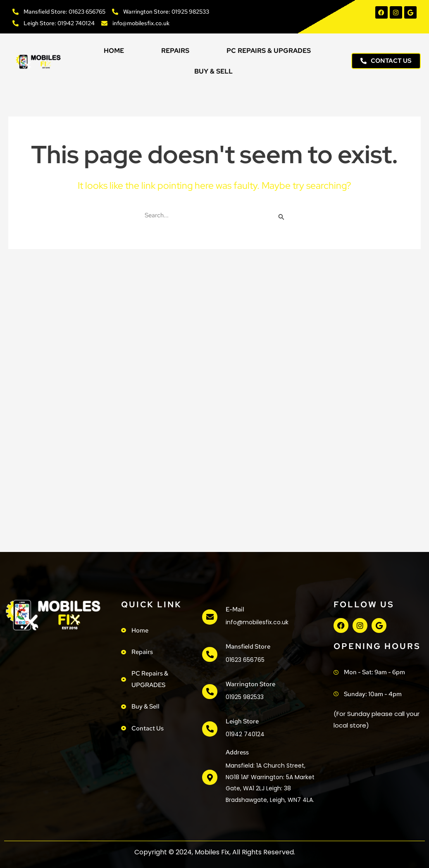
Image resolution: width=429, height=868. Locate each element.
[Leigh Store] (210, 729)
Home (114, 51)
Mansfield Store (248, 647)
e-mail (235, 609)
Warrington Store (250, 684)
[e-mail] (210, 617)
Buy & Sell (213, 71)
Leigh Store (242, 721)
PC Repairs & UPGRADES (269, 51)
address (237, 752)
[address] (210, 778)
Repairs (175, 51)
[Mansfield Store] (210, 654)
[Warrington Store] (210, 692)
